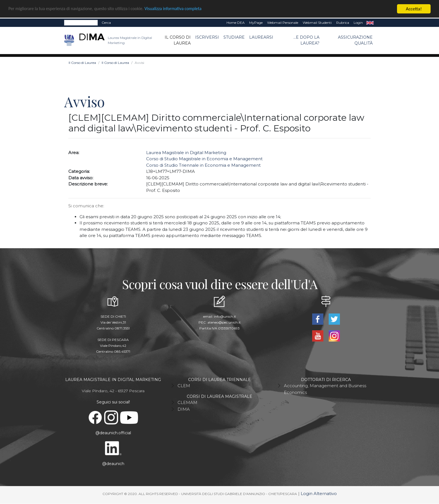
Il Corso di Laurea (178, 40)
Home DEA (236, 23)
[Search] (81, 23)
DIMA (184, 409)
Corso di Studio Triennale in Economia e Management (203, 165)
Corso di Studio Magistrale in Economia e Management (204, 159)
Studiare (234, 37)
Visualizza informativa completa (185, 9)
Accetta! (414, 9)
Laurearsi (261, 37)
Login (358, 23)
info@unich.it (225, 316)
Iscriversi (207, 37)
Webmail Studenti (317, 23)
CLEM (184, 386)
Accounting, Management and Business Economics (325, 389)
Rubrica (343, 23)
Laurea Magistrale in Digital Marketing (186, 153)
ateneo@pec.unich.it (224, 322)
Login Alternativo (319, 493)
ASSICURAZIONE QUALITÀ (355, 40)
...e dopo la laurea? (306, 40)
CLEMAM (187, 402)
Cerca (106, 23)
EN (370, 23)
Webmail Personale (283, 23)
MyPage (256, 23)
